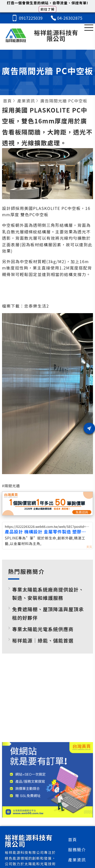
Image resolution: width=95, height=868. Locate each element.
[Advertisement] (48, 702)
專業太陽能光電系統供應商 (43, 629)
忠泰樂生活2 (37, 306)
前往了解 (47, 9)
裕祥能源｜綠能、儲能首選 (43, 640)
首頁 (73, 839)
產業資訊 (77, 860)
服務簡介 (77, 850)
